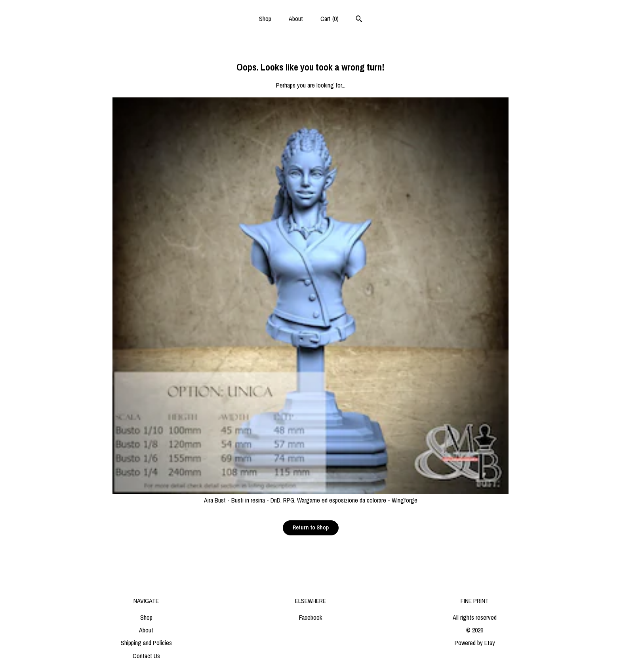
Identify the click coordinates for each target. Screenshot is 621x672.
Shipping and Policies (146, 643)
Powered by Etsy (475, 643)
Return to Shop (311, 527)
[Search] (359, 20)
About (296, 19)
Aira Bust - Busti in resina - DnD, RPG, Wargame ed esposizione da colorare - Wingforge (311, 496)
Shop (265, 19)
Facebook (310, 617)
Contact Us (146, 656)
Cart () (330, 19)
